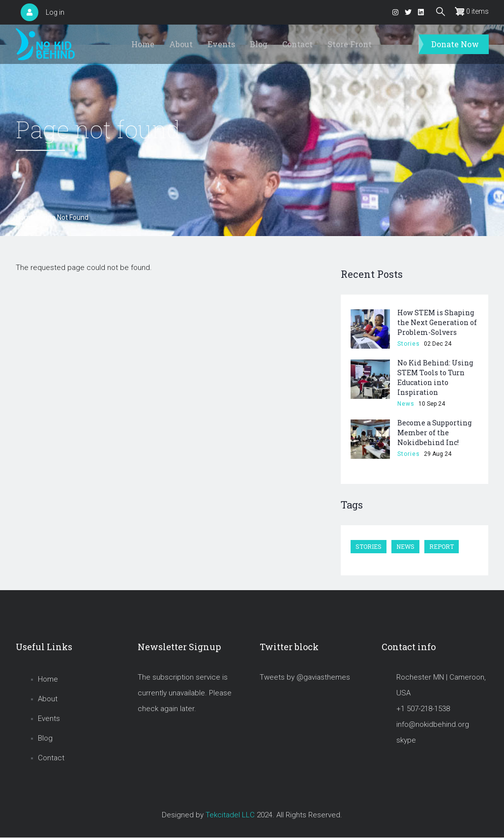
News (406, 404)
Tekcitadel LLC (230, 815)
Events (221, 44)
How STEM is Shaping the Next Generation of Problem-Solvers (437, 322)
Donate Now (455, 44)
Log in (55, 12)
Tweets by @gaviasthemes (305, 677)
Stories (409, 344)
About (181, 44)
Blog (259, 44)
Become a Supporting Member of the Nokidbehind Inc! (434, 433)
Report (442, 546)
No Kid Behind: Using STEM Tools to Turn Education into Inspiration (435, 377)
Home (143, 44)
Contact (297, 44)
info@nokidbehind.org (433, 724)
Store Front (350, 44)
